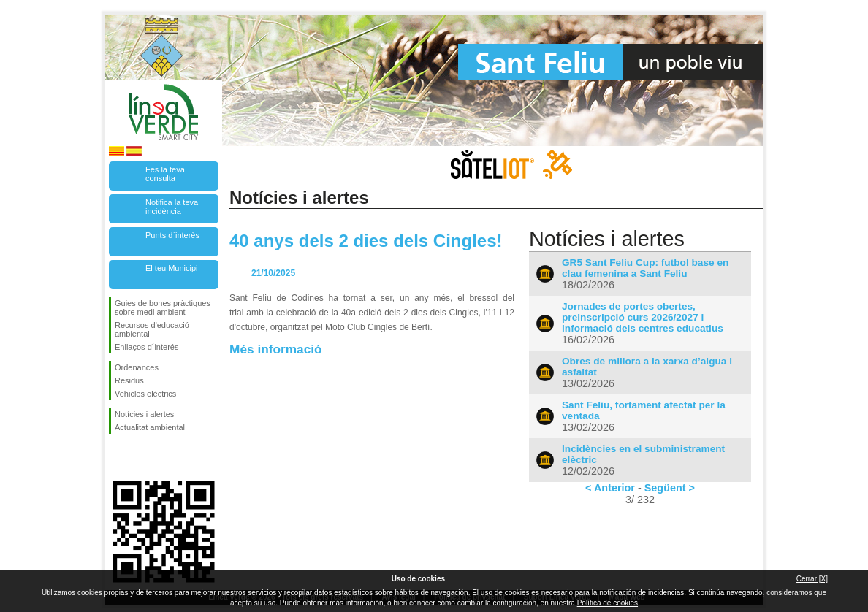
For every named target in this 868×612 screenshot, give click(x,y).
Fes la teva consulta (165, 174)
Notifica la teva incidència (172, 207)
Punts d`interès (172, 235)
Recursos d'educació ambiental (152, 329)
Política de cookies (608, 603)
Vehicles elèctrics (145, 394)
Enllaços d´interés (146, 347)
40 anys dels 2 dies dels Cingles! (366, 241)
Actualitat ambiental (150, 427)
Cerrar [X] (812, 579)
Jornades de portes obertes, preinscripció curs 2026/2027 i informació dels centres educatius (643, 317)
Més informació (276, 349)
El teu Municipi (172, 268)
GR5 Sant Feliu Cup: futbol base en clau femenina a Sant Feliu (645, 268)
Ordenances (137, 367)
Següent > (670, 488)
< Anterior (610, 488)
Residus (129, 380)
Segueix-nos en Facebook (118, 457)
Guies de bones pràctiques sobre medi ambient (163, 307)
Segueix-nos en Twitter (142, 457)
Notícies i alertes (144, 414)
